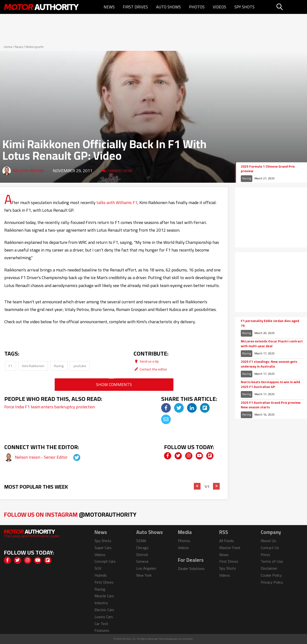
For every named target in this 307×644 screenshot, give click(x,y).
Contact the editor (150, 369)
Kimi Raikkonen (33, 366)
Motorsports (35, 47)
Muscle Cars (104, 596)
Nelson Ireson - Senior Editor (42, 457)
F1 (10, 366)
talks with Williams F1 (117, 202)
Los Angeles (146, 568)
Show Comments (114, 384)
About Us (268, 541)
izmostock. (187, 639)
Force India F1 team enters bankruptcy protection (50, 407)
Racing (59, 366)
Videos (219, 7)
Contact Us (270, 548)
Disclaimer (269, 568)
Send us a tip (146, 361)
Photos (197, 7)
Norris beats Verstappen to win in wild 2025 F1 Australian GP (270, 384)
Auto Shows (168, 7)
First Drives (135, 7)
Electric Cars (104, 610)
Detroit (142, 555)
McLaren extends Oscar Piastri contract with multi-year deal (272, 344)
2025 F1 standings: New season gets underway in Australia (269, 364)
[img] (166, 408)
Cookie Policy (271, 575)
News (109, 7)
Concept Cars (105, 561)
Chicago (142, 548)
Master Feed (230, 548)
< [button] (197, 486)
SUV (98, 568)
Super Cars (103, 548)
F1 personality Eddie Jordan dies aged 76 (270, 323)
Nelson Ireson (28, 171)
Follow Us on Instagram (70, 514)
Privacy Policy (272, 582)
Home (8, 47)
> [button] (216, 486)
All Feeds (227, 541)
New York (144, 575)
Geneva (142, 561)
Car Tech (101, 624)
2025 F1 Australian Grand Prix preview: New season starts (271, 405)
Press (265, 555)
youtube (80, 366)
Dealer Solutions (191, 568)
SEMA (141, 541)
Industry (101, 603)
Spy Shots (244, 7)
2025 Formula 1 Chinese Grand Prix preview (268, 169)
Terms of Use (272, 561)
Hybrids (101, 575)
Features (102, 630)
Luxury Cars (104, 617)
